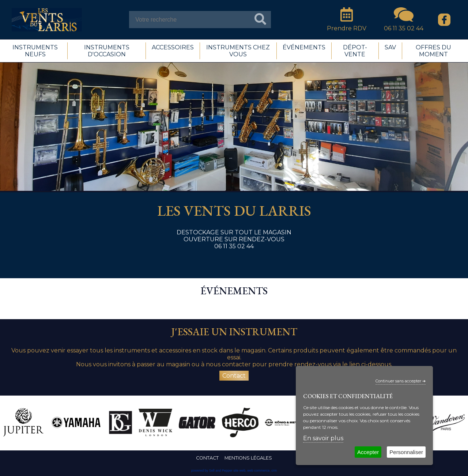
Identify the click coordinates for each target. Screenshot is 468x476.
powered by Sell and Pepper (212, 471)
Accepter (368, 452)
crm (274, 471)
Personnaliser (406, 452)
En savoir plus (323, 438)
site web (239, 471)
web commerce (258, 471)
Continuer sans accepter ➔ (401, 381)
